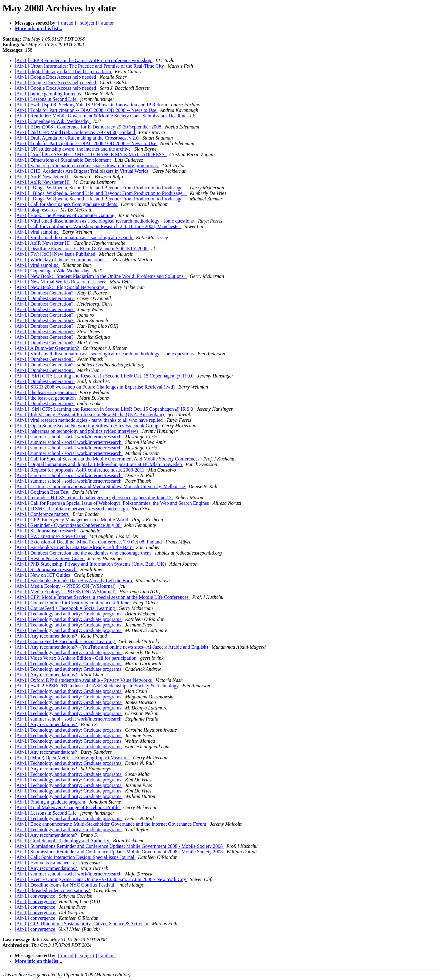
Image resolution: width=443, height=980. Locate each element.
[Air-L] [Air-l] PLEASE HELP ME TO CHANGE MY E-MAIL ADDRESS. (91, 154)
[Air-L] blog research (36, 210)
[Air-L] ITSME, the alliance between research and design (72, 509)
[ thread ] (67, 23)
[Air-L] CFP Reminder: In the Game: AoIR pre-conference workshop (84, 60)
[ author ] (108, 23)
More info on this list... (38, 28)
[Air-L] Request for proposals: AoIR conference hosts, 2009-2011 (80, 470)
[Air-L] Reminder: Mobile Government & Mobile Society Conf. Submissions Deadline (101, 116)
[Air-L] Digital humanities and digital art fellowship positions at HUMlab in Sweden (99, 464)
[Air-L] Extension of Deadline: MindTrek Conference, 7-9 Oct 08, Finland (89, 542)
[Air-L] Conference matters (42, 514)
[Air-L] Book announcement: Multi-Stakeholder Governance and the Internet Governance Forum (111, 824)
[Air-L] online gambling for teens (48, 94)
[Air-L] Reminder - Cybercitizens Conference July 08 (68, 525)
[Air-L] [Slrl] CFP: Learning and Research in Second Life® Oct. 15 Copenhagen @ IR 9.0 (105, 376)
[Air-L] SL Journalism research (46, 531)
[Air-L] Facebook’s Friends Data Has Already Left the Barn (74, 547)
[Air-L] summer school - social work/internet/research (69, 437)
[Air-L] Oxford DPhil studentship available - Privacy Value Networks (84, 680)
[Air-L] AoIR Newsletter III (43, 177)
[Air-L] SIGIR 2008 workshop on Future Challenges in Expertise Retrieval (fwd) (95, 387)
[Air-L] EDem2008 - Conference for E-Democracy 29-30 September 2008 (89, 127)
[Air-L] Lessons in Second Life (46, 99)
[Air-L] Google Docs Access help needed (56, 77)
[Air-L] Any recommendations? (46, 636)
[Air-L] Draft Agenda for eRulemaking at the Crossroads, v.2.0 (77, 138)
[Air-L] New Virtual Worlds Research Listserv (61, 282)
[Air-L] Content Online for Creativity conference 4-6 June (73, 603)
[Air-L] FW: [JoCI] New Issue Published (56, 254)
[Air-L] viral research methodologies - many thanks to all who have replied (89, 420)
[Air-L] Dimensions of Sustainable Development (64, 160)
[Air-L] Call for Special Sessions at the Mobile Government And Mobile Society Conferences (108, 459)
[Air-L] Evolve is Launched (43, 863)
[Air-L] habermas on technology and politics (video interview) (77, 431)
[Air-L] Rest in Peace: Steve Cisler (50, 558)
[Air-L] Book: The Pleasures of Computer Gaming (65, 215)
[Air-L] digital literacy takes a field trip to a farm (64, 71)
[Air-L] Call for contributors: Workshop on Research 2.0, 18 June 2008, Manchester (98, 226)
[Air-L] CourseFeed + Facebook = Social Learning (65, 608)
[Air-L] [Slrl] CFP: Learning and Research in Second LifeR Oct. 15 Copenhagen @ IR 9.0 (105, 409)
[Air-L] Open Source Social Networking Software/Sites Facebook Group (87, 426)
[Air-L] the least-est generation (46, 392)
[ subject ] (87, 23)
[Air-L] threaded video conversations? (53, 890)
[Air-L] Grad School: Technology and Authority (63, 841)
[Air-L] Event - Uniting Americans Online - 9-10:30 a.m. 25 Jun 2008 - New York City (101, 879)
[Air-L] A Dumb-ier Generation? (48, 348)
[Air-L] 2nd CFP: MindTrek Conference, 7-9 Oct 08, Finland (76, 132)
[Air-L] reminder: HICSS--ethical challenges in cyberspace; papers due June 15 (94, 498)
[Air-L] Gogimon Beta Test (42, 492)
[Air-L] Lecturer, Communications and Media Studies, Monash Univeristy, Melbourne (100, 486)
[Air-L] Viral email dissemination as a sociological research (74, 237)
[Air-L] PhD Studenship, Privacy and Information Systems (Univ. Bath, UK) (91, 564)
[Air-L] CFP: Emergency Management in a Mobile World (72, 520)
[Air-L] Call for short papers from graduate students (66, 204)
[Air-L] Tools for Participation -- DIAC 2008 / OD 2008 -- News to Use (86, 110)
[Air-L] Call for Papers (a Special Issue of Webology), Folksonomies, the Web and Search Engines (112, 503)
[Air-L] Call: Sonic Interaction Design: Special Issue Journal (75, 857)
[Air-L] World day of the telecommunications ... (63, 260)
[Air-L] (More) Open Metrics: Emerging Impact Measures (73, 758)
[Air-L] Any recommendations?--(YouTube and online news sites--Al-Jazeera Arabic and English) (112, 647)
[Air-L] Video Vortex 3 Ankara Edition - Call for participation (76, 658)
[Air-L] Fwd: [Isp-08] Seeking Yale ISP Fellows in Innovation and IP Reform (92, 105)
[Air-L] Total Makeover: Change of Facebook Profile (68, 807)
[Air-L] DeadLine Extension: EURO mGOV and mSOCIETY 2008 (82, 249)
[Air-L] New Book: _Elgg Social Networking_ (61, 287)
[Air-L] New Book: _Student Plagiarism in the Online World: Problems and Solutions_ (101, 276)
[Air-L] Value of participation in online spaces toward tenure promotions (87, 166)
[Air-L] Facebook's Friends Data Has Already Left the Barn (74, 581)
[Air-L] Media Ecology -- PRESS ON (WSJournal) (66, 586)
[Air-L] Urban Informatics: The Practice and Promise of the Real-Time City (90, 66)
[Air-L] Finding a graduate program (51, 802)
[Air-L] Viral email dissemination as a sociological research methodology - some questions (105, 221)
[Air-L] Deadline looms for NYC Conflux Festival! (66, 885)
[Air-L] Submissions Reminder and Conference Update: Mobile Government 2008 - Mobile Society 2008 (119, 846)
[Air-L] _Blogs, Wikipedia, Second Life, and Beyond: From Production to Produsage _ (101, 188)
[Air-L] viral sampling (37, 232)
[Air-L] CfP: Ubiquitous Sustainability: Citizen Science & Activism (82, 924)
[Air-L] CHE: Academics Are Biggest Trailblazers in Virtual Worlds (82, 171)
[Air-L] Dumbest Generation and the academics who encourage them (83, 553)
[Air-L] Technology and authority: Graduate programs (69, 614)
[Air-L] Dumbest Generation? (45, 293)
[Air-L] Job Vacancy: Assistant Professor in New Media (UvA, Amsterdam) (90, 415)
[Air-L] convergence (36, 896)
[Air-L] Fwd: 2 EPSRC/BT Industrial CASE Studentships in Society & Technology (97, 686)
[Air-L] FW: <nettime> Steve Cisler (51, 536)
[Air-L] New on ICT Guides (43, 575)
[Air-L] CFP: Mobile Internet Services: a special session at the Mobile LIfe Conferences (102, 597)
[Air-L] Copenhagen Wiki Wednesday (53, 121)
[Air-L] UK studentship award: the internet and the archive (73, 149)
